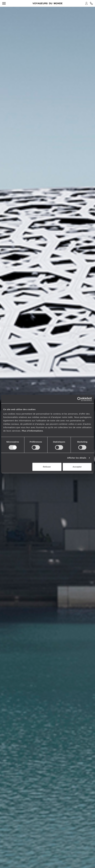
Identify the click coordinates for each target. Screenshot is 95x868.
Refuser (47, 467)
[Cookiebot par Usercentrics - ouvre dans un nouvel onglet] (79, 399)
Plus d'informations (32, 431)
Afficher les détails (77, 458)
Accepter (77, 467)
